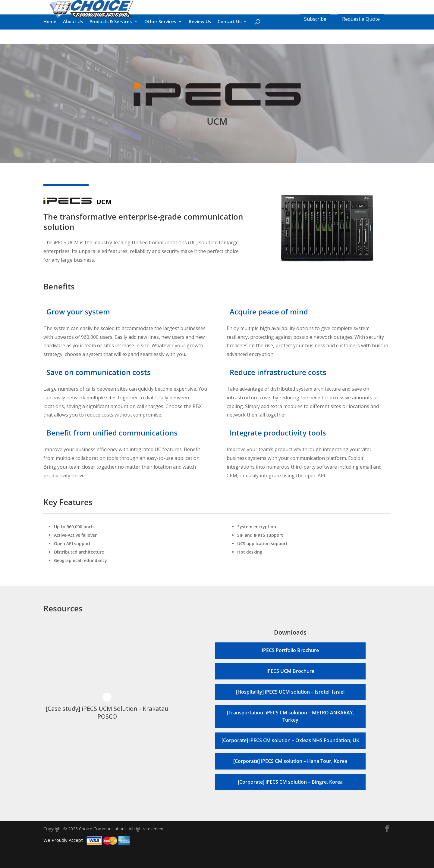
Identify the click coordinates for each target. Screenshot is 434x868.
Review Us (200, 43)
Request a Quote (361, 19)
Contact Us (230, 43)
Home (50, 43)
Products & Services (111, 43)
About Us (73, 43)
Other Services (160, 43)
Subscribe (315, 19)
